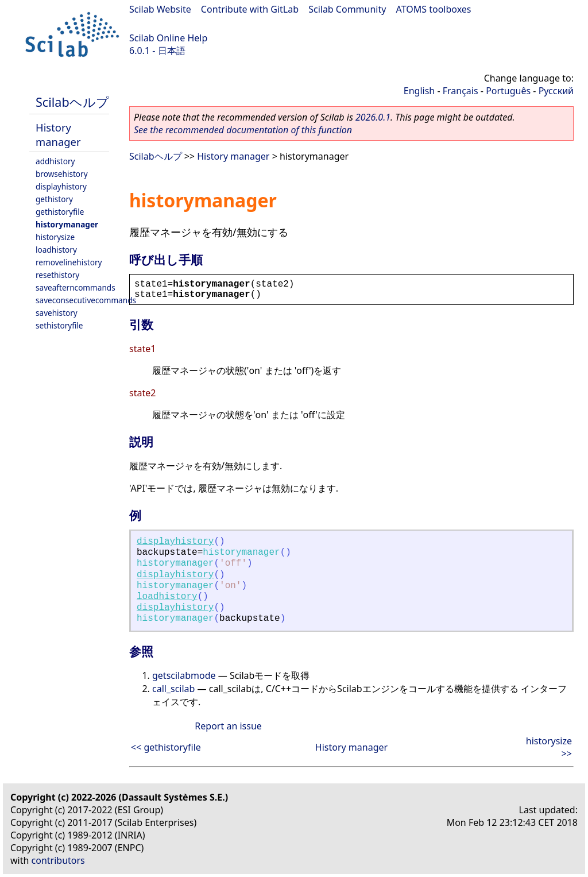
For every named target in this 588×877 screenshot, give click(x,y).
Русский (556, 91)
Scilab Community (347, 9)
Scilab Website (160, 9)
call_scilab (173, 689)
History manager (58, 134)
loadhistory (56, 250)
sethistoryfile (59, 325)
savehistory (57, 313)
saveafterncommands (76, 287)
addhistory (55, 161)
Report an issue (228, 726)
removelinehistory (69, 262)
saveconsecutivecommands (86, 300)
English (419, 91)
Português (508, 91)
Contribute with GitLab (250, 9)
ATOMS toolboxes (434, 9)
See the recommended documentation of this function (243, 130)
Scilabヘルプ (72, 102)
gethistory (54, 199)
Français (461, 91)
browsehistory (62, 174)
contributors (58, 860)
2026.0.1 (373, 117)
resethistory (57, 275)
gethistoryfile (60, 212)
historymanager (67, 224)
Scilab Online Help (168, 38)
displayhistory (61, 186)
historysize (55, 237)
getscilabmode (184, 675)
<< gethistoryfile (166, 747)
